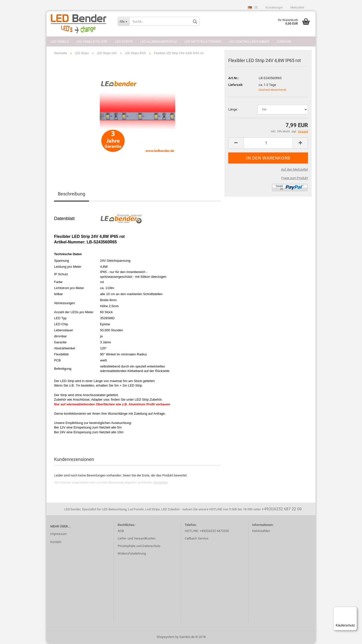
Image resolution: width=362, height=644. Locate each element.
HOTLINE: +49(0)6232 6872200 (207, 531)
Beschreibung (72, 195)
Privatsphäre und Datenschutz (139, 546)
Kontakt (56, 542)
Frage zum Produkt (295, 178)
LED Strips (124, 42)
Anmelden (161, 483)
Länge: (233, 110)
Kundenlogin (274, 8)
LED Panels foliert (92, 42)
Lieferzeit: (236, 85)
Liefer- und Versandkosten (137, 539)
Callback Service (197, 539)
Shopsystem (166, 637)
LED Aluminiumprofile (159, 42)
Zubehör (284, 42)
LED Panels (60, 42)
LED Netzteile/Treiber (203, 42)
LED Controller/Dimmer (249, 42)
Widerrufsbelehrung (132, 554)
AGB (121, 531)
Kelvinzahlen (261, 531)
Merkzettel (297, 8)
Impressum (58, 534)
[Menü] (354, 610)
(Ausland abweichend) (273, 90)
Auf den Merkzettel (295, 170)
